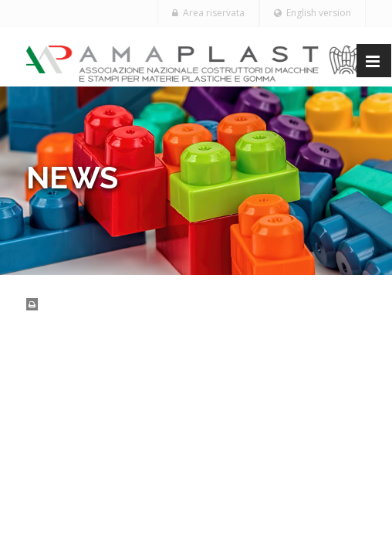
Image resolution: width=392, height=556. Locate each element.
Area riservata (208, 13)
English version (313, 13)
